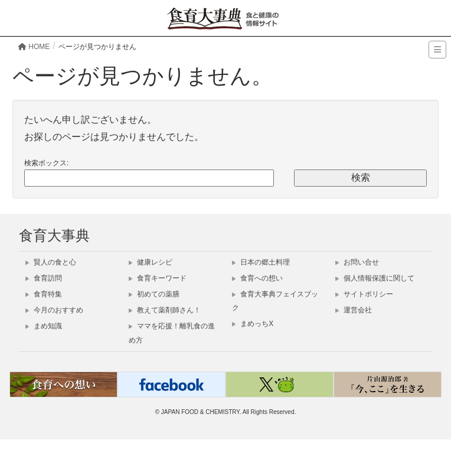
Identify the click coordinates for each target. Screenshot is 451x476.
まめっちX (253, 324)
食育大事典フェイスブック (275, 301)
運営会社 (354, 310)
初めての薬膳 (154, 294)
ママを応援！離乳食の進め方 (172, 333)
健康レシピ (151, 262)
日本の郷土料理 (261, 262)
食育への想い (257, 278)
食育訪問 (44, 278)
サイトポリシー (364, 294)
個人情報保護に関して (375, 278)
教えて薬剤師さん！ (165, 310)
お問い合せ (357, 262)
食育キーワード (158, 278)
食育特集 (44, 294)
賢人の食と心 (51, 262)
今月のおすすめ (54, 310)
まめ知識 (44, 326)
